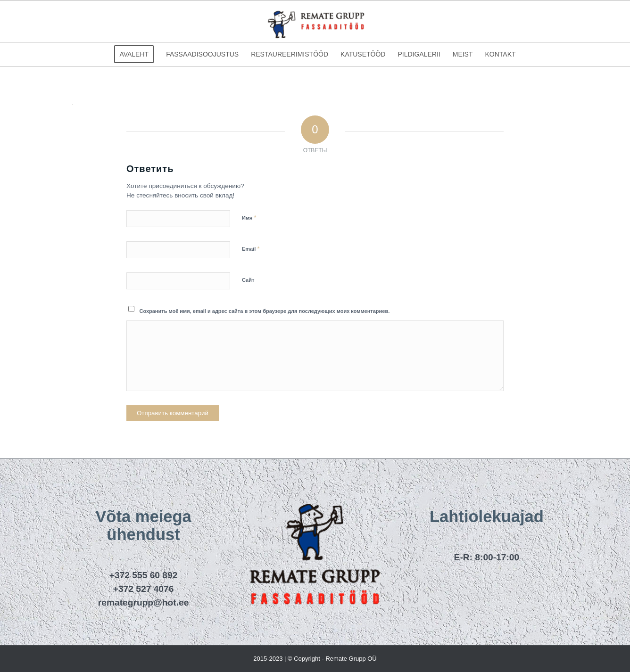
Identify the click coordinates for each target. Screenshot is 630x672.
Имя (249, 217)
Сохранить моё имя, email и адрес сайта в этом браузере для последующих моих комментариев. (265, 311)
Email (251, 249)
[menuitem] (134, 54)
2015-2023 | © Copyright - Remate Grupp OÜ (315, 659)
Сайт (248, 280)
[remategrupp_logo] (315, 21)
